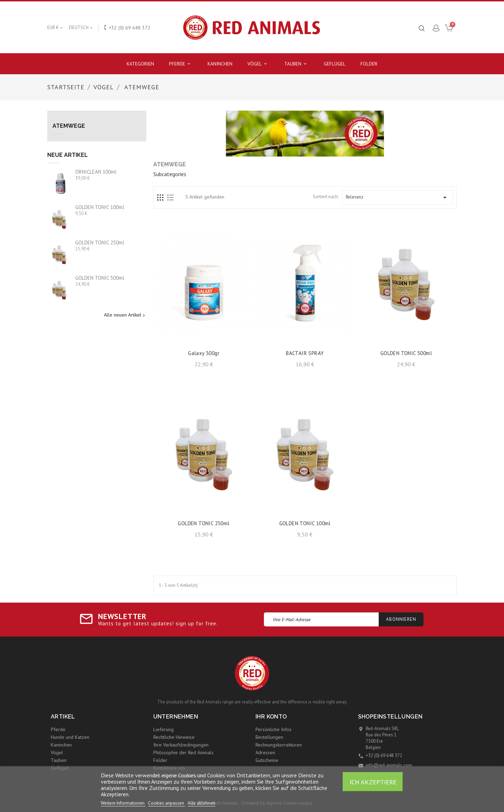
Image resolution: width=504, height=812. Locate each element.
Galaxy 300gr (204, 353)
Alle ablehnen (201, 803)
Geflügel (335, 64)
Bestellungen (269, 737)
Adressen (265, 752)
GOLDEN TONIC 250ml (100, 242)
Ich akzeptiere (373, 782)
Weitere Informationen (123, 803)
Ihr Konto (271, 717)
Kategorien (140, 64)
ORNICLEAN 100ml (96, 172)
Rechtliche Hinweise (174, 737)
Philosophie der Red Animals (183, 752)
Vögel (258, 64)
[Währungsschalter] (55, 28)
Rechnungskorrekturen (279, 745)
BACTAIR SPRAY (305, 353)
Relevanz (397, 197)
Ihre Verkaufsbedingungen (181, 745)
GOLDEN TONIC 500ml (100, 278)
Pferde (181, 64)
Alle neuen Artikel (125, 315)
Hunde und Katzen (70, 737)
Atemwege (69, 126)
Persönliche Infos (274, 729)
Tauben (296, 64)
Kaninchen (220, 64)
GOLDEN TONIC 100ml (100, 207)
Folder (369, 64)
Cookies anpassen (167, 803)
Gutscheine (267, 760)
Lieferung (163, 729)
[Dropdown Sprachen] (81, 28)
